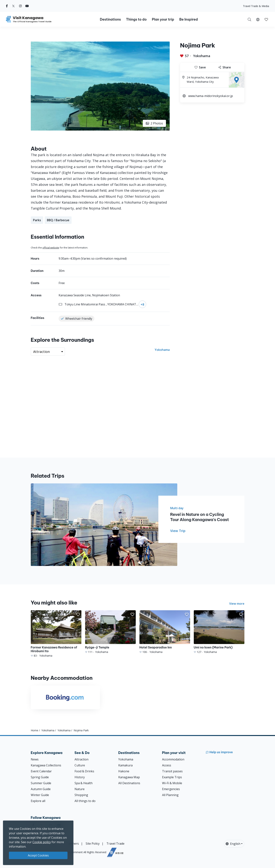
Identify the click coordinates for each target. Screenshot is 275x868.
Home (34, 730)
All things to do (85, 801)
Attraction (81, 759)
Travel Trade (115, 844)
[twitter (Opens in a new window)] (13, 6)
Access (167, 765)
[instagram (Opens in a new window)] (20, 6)
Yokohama (202, 56)
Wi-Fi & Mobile (172, 783)
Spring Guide (40, 777)
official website (51, 248)
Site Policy (93, 844)
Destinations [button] (110, 19)
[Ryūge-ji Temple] (110, 632)
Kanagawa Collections (46, 765)
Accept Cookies (38, 855)
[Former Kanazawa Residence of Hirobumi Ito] (56, 634)
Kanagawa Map (129, 777)
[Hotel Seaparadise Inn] (165, 632)
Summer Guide (41, 783)
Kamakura (125, 765)
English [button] (233, 844)
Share (225, 67)
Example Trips (172, 777)
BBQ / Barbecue (58, 220)
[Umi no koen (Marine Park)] (219, 632)
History (80, 777)
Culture (80, 765)
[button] (258, 19)
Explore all (38, 801)
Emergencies (171, 789)
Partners (73, 844)
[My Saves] (266, 19)
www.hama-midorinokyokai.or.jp (211, 96)
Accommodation (173, 759)
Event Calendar (41, 771)
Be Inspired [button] (189, 19)
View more (237, 604)
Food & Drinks (84, 771)
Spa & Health (84, 783)
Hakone (124, 771)
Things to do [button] (136, 19)
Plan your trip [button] (163, 19)
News (35, 759)
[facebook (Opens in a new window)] (7, 6)
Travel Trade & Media (256, 6)
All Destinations (129, 783)
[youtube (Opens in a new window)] (27, 6)
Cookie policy (42, 842)
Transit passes (172, 771)
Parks (37, 220)
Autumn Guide (41, 789)
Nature (80, 789)
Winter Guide (40, 795)
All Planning (170, 795)
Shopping (81, 795)
